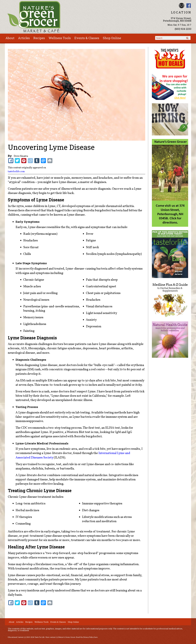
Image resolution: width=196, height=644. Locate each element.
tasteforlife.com (16, 172)
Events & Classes (87, 38)
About (10, 38)
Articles (24, 38)
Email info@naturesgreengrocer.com (182, 6)
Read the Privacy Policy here (87, 637)
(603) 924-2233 (183, 29)
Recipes (39, 38)
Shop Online (112, 38)
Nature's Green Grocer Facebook (189, 6)
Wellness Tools (60, 38)
